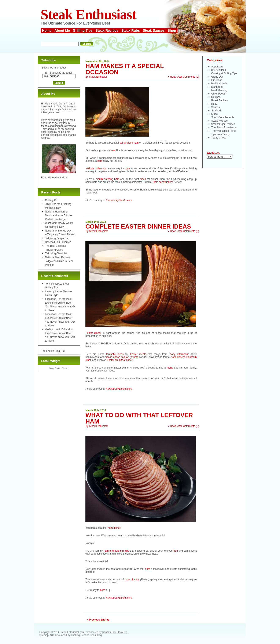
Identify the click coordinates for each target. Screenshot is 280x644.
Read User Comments (183, 77)
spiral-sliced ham (129, 143)
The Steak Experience (224, 127)
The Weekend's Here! (223, 131)
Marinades (217, 87)
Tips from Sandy (220, 134)
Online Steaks (61, 368)
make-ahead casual (117, 357)
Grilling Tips (83, 31)
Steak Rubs (131, 31)
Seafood (216, 111)
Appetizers (217, 67)
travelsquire (52, 291)
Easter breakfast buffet (120, 360)
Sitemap (44, 635)
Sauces (215, 107)
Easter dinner (93, 333)
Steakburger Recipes (223, 124)
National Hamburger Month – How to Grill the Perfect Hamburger (59, 215)
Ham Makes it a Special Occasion (125, 69)
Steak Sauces (154, 31)
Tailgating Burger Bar (57, 238)
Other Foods (218, 94)
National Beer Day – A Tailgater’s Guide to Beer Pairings (59, 261)
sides (143, 179)
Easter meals (138, 354)
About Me (62, 31)
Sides (214, 114)
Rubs (214, 104)
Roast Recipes (220, 100)
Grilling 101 (51, 200)
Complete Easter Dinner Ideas (138, 226)
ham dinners (178, 357)
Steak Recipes (107, 31)
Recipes (216, 97)
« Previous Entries (98, 620)
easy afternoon (179, 354)
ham (113, 150)
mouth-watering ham (107, 179)
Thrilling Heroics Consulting (86, 635)
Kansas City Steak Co (115, 632)
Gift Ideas (217, 80)
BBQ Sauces (219, 70)
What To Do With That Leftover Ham (139, 418)
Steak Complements (223, 117)
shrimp (135, 357)
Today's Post (218, 138)
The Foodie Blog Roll (53, 351)
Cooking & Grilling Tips (224, 73)
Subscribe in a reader (54, 68)
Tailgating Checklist (56, 253)
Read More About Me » (54, 178)
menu (170, 368)
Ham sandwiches (163, 182)
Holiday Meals (219, 84)
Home (47, 31)
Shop (172, 31)
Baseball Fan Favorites (58, 242)
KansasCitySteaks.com (119, 200)
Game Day (217, 77)
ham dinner (114, 528)
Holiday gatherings (96, 169)
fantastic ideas (115, 354)
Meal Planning (219, 90)
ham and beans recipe (116, 551)
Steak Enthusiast (88, 14)
